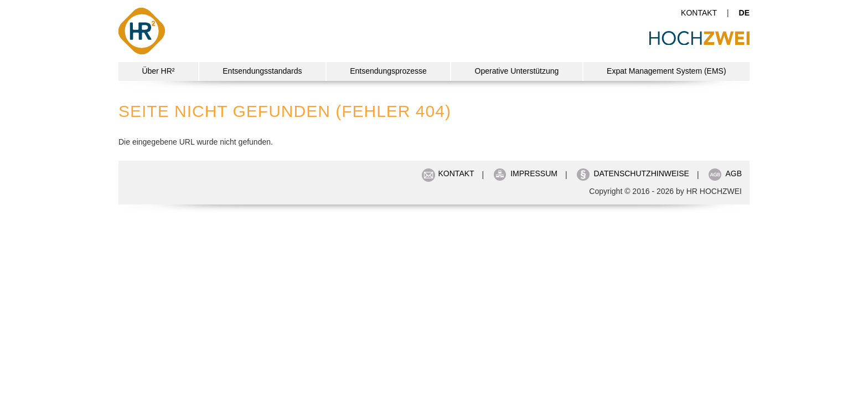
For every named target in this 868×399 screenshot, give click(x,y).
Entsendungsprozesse (388, 71)
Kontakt (699, 13)
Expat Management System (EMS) (666, 71)
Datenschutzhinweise (641, 173)
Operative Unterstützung (517, 71)
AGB (733, 173)
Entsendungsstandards (262, 71)
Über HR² (158, 71)
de (744, 13)
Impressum (534, 173)
